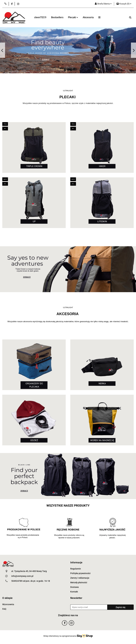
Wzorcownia (8, 604)
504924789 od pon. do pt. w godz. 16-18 (31, 581)
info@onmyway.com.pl (22, 576)
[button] (124, 4)
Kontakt (74, 592)
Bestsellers (57, 17)
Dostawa (75, 587)
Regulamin (76, 569)
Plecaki (73, 17)
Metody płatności (79, 582)
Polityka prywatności (80, 573)
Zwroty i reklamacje (80, 578)
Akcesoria (88, 17)
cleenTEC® (40, 17)
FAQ (4, 609)
